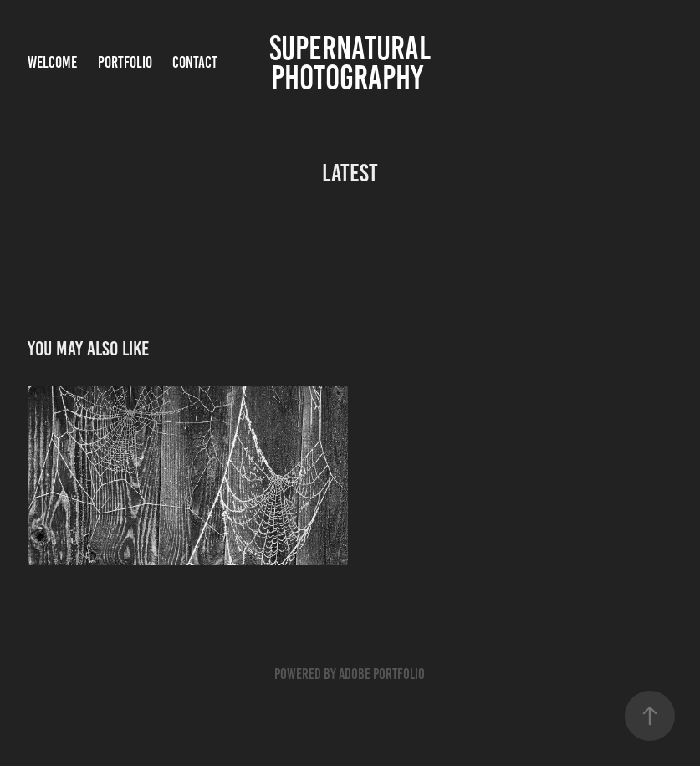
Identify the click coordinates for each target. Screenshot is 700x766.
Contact (195, 62)
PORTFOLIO (125, 62)
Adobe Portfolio (382, 674)
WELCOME (52, 62)
